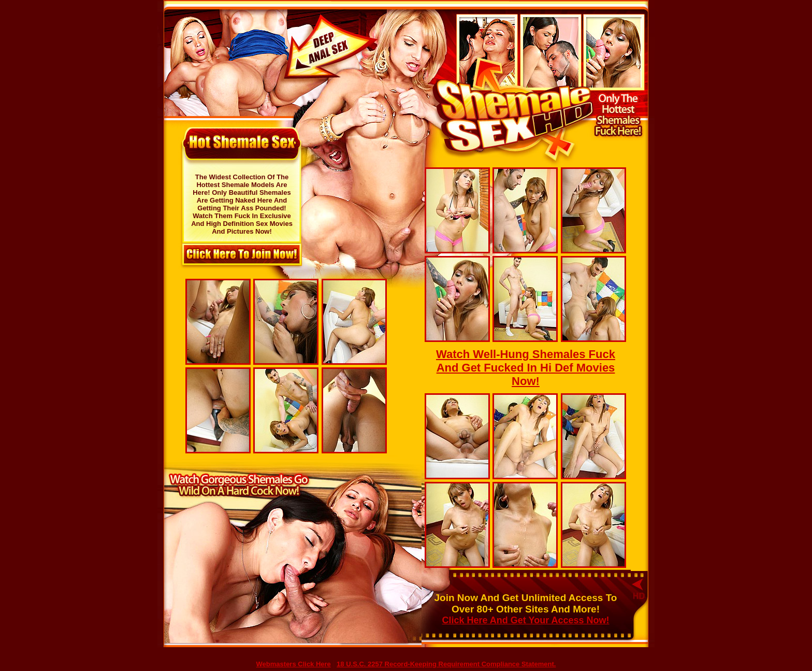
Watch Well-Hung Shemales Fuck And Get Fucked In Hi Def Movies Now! (526, 368)
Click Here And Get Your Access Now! (525, 620)
